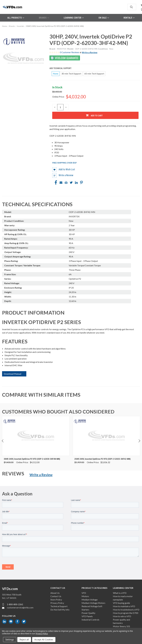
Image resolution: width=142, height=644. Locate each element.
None (56, 74)
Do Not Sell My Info (60, 610)
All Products (16, 18)
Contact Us (56, 596)
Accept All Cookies (44, 640)
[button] (89, 52)
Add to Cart (97, 116)
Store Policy (56, 600)
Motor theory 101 (121, 626)
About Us (55, 593)
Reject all (24, 640)
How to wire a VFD (122, 616)
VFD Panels (87, 616)
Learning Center (74, 18)
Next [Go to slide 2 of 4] (139, 444)
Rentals (129, 18)
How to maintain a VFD (124, 606)
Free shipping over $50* (64, 163)
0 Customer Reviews (70, 52)
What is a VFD (120, 593)
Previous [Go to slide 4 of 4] (3, 444)
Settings (10, 640)
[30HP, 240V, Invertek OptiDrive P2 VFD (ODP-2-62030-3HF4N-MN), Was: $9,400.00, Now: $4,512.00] (36, 436)
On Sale (104, 18)
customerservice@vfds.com (20, 607)
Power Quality (88, 613)
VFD (84, 593)
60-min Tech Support (94, 74)
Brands (44, 18)
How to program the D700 (126, 613)
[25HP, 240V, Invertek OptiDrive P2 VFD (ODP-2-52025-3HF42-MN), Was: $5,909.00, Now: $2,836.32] (106, 436)
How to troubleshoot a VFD (126, 610)
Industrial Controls (90, 620)
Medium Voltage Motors (93, 603)
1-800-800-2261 (15, 604)
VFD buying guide (121, 603)
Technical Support (59, 606)
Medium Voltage (90, 600)
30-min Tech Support (71, 74)
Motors (85, 596)
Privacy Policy (57, 603)
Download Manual (12, 374)
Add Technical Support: (61, 68)
